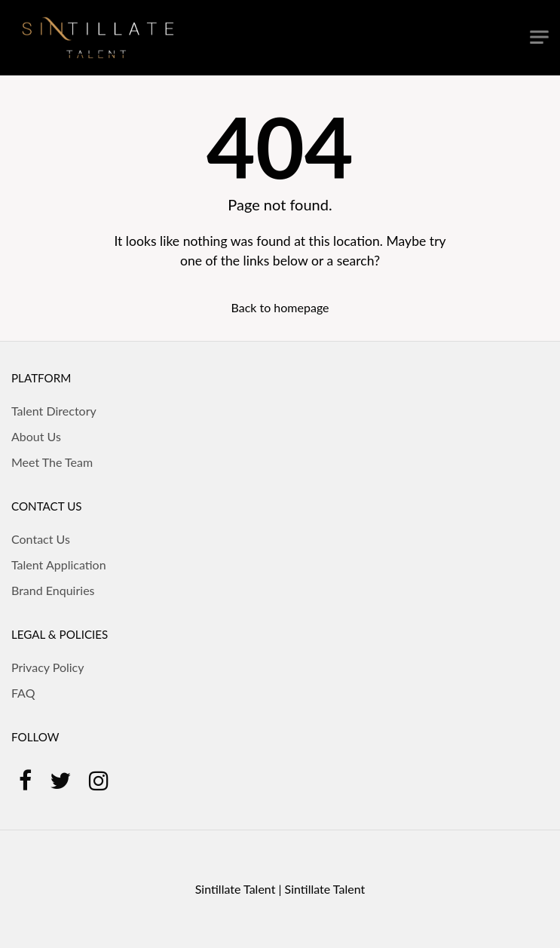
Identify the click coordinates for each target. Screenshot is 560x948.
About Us (36, 436)
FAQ (23, 693)
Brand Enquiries (53, 590)
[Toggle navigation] (539, 37)
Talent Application (59, 565)
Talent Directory (54, 411)
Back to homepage (280, 307)
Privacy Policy (48, 667)
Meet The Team (52, 462)
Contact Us (41, 539)
